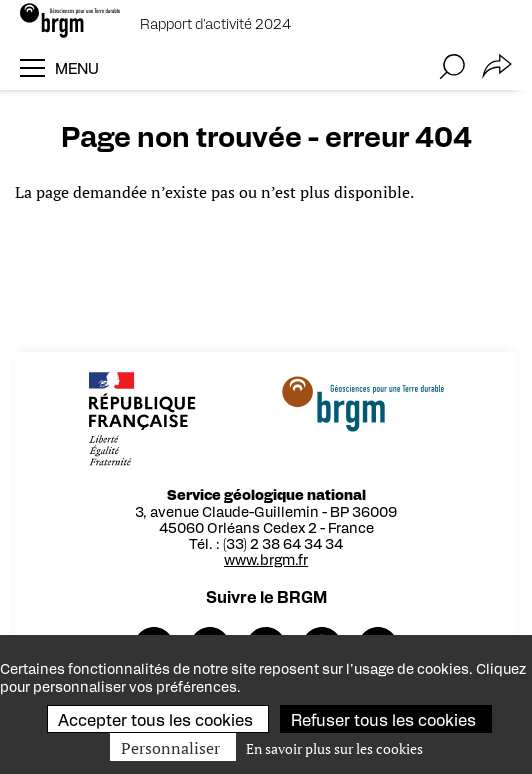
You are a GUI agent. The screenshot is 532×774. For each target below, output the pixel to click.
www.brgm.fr (270, 559)
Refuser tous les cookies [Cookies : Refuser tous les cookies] (383, 719)
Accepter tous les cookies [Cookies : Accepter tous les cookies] (155, 719)
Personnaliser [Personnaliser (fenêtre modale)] (170, 748)
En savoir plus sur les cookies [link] (334, 748)
